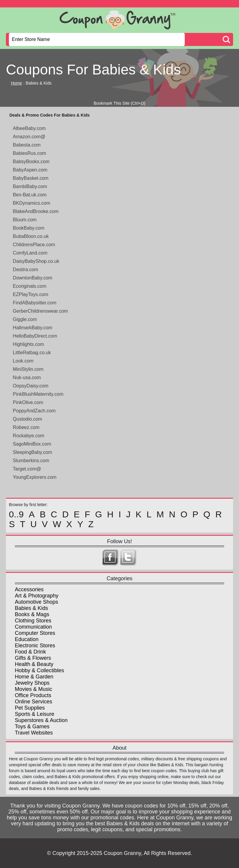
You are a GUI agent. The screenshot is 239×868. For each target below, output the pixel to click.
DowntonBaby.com (32, 278)
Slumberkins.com (31, 461)
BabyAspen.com (30, 170)
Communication (33, 627)
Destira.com (25, 270)
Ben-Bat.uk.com (30, 195)
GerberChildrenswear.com (40, 311)
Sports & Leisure (35, 714)
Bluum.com (25, 220)
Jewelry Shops (32, 683)
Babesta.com (27, 145)
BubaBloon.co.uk (31, 236)
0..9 (16, 514)
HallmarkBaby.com (32, 328)
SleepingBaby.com (32, 452)
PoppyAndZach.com (34, 411)
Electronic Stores (35, 646)
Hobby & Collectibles (39, 670)
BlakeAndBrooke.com (36, 211)
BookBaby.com (28, 228)
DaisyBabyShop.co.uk (36, 261)
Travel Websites (34, 733)
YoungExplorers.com (35, 477)
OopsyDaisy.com (31, 386)
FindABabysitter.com (35, 303)
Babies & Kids (31, 608)
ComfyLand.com (30, 253)
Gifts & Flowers (33, 658)
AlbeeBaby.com (29, 128)
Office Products (33, 695)
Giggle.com (25, 319)
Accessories (29, 589)
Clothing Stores (33, 621)
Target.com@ (27, 469)
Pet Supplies (30, 708)
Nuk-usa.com (27, 377)
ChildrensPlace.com (34, 245)
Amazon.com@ (29, 137)
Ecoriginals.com (30, 286)
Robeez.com (26, 427)
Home (16, 83)
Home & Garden (34, 677)
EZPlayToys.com (30, 294)
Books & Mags (32, 614)
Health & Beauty (34, 664)
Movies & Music (34, 689)
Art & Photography (37, 596)
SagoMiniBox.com (32, 444)
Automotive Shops (36, 602)
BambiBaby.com (30, 186)
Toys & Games (32, 726)
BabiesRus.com (29, 153)
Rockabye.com (28, 436)
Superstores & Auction (41, 720)
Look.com (23, 361)
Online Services (34, 702)
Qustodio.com (27, 419)
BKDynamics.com (31, 203)
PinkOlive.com (28, 402)
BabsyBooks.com (31, 162)
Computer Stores (35, 633)
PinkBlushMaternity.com (38, 394)
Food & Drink (30, 652)
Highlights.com (28, 344)
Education (27, 639)
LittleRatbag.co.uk (32, 353)
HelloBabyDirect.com (35, 336)
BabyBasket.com (31, 178)
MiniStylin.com (28, 369)
